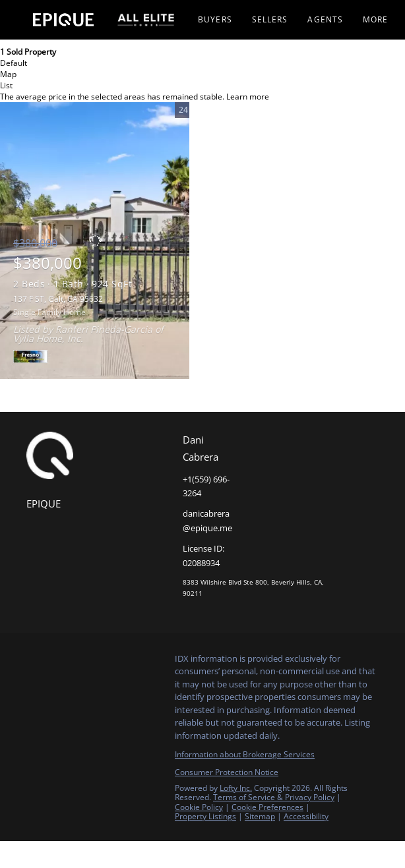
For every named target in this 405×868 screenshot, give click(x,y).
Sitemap (260, 816)
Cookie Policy (199, 807)
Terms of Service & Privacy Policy (274, 797)
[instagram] (89, 662)
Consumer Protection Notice (227, 772)
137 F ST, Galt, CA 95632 (58, 299)
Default (14, 63)
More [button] (375, 19)
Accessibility (306, 816)
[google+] (142, 662)
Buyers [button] (215, 19)
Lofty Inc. (236, 788)
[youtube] (115, 662)
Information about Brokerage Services (245, 754)
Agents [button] (325, 19)
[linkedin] (63, 662)
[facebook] (36, 662)
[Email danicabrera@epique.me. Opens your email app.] (206, 521)
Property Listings (205, 816)
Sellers (270, 19)
